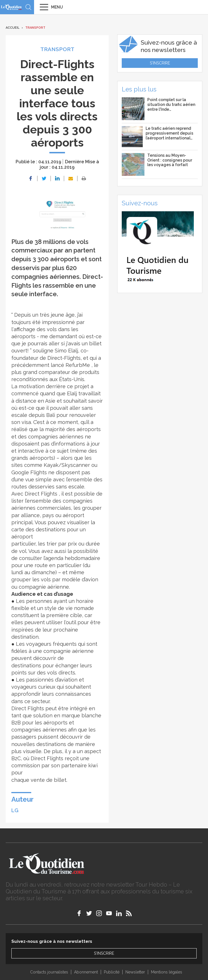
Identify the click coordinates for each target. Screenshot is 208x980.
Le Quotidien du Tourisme (11, 7)
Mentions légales (167, 972)
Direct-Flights (64, 358)
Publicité (112, 972)
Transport (35, 28)
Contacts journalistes (49, 972)
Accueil (12, 28)
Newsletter (135, 972)
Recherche (28, 7)
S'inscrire (160, 63)
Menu (57, 7)
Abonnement (86, 972)
